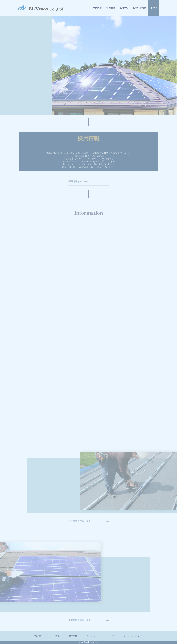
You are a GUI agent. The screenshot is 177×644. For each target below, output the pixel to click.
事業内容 (97, 10)
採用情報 (124, 13)
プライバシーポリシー (133, 636)
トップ (154, 18)
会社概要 (111, 11)
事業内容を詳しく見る (80, 622)
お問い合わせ (139, 15)
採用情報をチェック (78, 183)
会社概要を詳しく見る (80, 523)
